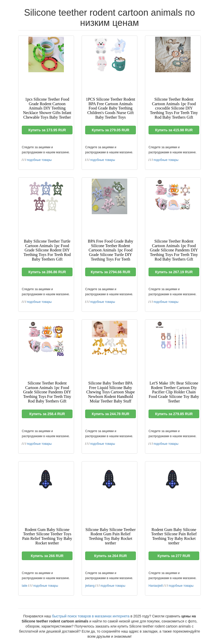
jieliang (90, 586)
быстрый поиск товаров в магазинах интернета (91, 616)
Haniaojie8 (156, 586)
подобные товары (39, 160)
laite (25, 586)
